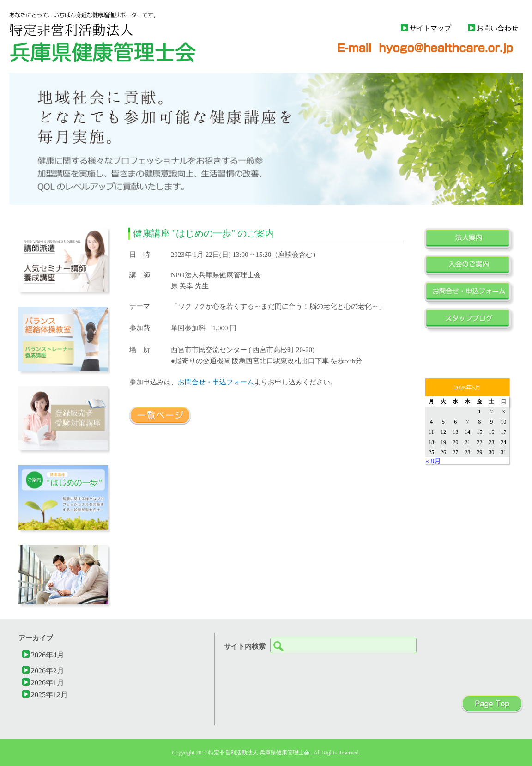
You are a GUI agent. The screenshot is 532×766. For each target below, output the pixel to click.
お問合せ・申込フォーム (216, 382)
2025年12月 (49, 694)
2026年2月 (48, 670)
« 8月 (433, 461)
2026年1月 (48, 682)
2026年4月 (48, 655)
